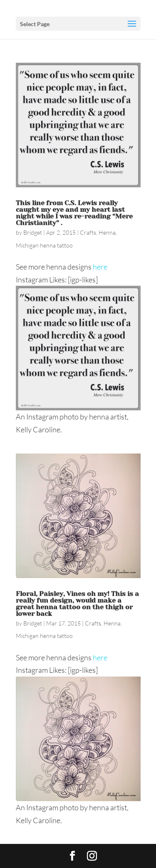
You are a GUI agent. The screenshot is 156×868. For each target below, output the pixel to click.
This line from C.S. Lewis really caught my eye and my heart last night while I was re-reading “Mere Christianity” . (74, 213)
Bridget (33, 232)
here (100, 267)
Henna (107, 232)
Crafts (88, 232)
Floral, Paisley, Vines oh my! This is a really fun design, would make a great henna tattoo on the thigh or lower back (77, 604)
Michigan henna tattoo (44, 245)
